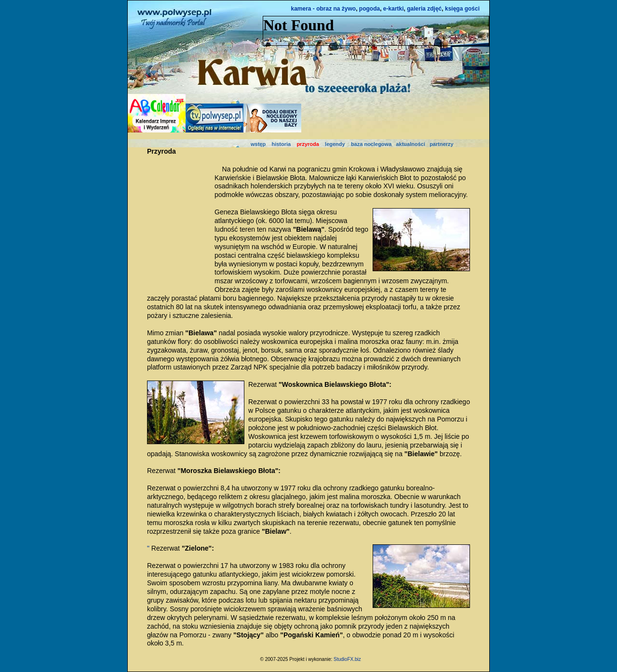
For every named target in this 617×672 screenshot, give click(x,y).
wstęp (258, 144)
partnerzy (442, 144)
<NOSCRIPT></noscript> (376, 31)
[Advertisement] (176, 223)
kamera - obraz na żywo (323, 9)
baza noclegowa (371, 144)
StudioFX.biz (347, 659)
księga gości (462, 9)
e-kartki (394, 9)
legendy (335, 144)
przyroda (308, 144)
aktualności (410, 144)
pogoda (369, 9)
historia (281, 144)
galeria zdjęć (424, 9)
